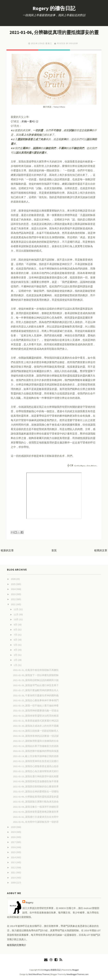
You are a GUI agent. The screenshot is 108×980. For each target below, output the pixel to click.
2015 (13, 852)
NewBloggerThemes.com (77, 974)
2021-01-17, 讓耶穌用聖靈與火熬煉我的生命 (36, 741)
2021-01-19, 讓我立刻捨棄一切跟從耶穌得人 (36, 731)
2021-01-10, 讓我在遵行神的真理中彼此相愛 (36, 776)
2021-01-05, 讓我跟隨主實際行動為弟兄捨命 (36, 802)
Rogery (30, 902)
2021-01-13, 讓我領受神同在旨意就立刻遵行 (36, 761)
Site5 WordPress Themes (39, 974)
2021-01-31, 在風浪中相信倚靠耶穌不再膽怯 (36, 670)
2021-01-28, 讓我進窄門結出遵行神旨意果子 (36, 685)
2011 (13, 872)
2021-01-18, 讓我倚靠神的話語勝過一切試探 (36, 736)
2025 (13, 584)
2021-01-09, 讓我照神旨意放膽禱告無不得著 (36, 781)
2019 (13, 832)
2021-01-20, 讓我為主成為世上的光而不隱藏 (36, 726)
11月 (16, 614)
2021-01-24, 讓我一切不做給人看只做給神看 (36, 706)
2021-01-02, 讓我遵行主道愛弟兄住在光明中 (36, 817)
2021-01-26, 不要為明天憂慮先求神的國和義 (36, 695)
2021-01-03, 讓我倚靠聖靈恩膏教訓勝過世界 (36, 812)
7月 (16, 635)
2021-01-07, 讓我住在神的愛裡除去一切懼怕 (36, 791)
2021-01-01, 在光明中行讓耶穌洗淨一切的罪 (36, 822)
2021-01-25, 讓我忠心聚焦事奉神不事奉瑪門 (36, 700)
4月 (16, 650)
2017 (13, 842)
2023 (13, 594)
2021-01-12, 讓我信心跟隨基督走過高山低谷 (36, 766)
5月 (16, 645)
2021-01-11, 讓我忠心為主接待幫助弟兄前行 (36, 771)
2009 (13, 883)
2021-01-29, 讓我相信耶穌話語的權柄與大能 (36, 680)
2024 (13, 589)
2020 (13, 827)
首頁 (54, 550)
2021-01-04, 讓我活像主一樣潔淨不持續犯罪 (36, 807)
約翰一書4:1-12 (30, 121)
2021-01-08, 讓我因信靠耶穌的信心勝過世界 (36, 787)
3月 (16, 655)
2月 (16, 660)
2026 (13, 579)
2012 (13, 867)
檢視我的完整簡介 (17, 945)
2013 (13, 862)
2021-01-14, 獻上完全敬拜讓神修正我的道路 (36, 756)
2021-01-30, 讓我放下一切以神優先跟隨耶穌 (36, 675)
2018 (13, 837)
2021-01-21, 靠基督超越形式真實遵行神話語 (36, 721)
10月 (16, 619)
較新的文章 (7, 550)
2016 (13, 847)
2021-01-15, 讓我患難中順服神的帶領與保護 (36, 751)
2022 (13, 599)
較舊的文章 (101, 550)
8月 (16, 630)
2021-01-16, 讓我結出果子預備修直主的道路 (36, 746)
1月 (16, 665)
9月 (16, 625)
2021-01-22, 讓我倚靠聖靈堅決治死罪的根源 (36, 716)
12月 (16, 609)
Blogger (76, 970)
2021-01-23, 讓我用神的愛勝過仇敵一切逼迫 (36, 711)
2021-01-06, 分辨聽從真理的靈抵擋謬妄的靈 (54, 32)
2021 (13, 604)
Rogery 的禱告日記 (54, 8)
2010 (13, 878)
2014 (13, 857)
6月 (16, 640)
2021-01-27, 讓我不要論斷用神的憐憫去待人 (36, 690)
